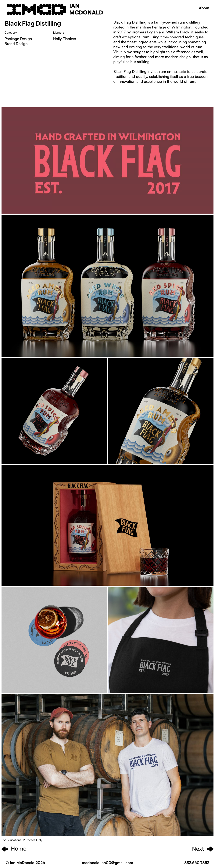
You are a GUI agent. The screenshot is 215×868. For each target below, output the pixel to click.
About (204, 8)
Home (19, 849)
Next (198, 849)
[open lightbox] (108, 286)
